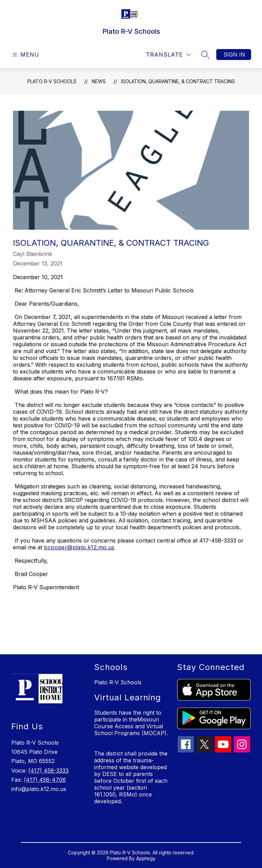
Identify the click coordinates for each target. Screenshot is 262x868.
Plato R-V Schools (52, 81)
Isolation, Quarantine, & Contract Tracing (178, 81)
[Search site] (205, 55)
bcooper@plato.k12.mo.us (79, 547)
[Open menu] (25, 55)
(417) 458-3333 (48, 771)
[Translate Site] (168, 55)
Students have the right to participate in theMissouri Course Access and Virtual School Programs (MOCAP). (131, 723)
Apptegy (146, 858)
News (99, 81)
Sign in (234, 55)
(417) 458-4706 (45, 780)
